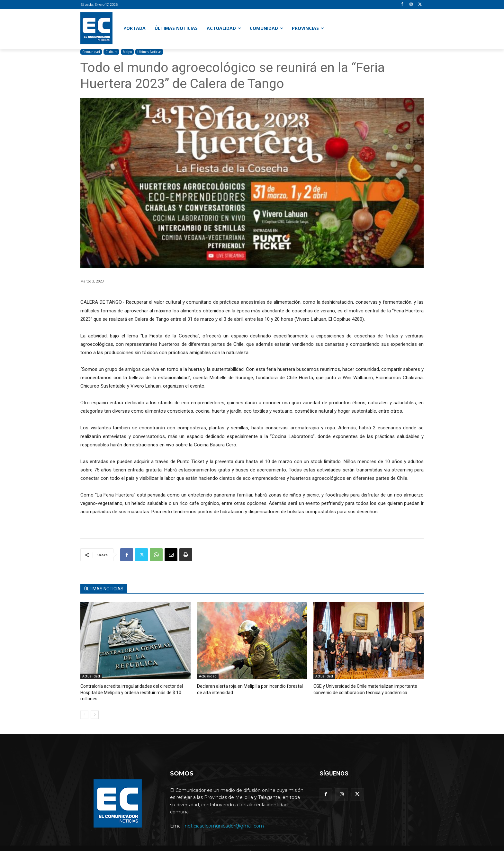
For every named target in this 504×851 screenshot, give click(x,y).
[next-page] (95, 708)
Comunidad (91, 52)
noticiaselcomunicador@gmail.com (224, 819)
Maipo (127, 52)
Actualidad (91, 676)
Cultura (111, 52)
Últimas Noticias (149, 52)
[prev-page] (84, 708)
